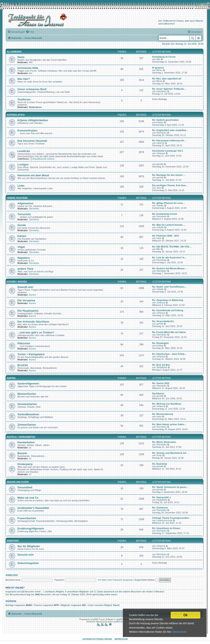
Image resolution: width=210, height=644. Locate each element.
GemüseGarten (27, 404)
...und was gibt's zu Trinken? (36, 332)
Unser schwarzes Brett (32, 89)
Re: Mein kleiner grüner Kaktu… (169, 424)
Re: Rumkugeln (160, 343)
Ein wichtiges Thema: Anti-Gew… (170, 185)
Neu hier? (24, 79)
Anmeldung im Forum (164, 57)
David (116, 605)
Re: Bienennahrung (163, 414)
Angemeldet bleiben (146, 580)
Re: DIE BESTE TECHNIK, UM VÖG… (172, 247)
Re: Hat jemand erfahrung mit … (169, 140)
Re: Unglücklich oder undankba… (170, 130)
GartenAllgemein (28, 383)
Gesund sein (26, 555)
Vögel (21, 247)
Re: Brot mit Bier (161, 365)
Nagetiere (24, 258)
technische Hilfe (28, 68)
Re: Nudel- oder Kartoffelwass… (169, 287)
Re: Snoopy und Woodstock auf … (171, 453)
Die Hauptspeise (28, 311)
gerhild (160, 164)
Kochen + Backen (17, 282)
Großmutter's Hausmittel (33, 508)
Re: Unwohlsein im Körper (166, 528)
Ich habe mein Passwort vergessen (116, 580)
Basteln (22, 453)
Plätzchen (24, 343)
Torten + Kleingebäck (31, 354)
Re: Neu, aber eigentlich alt (167, 79)
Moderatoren (35, 107)
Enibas (160, 122)
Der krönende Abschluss (33, 322)
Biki (31, 62)
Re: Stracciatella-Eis (163, 321)
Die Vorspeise (26, 300)
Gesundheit (25, 487)
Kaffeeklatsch (16, 115)
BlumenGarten (27, 394)
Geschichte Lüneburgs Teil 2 (168, 151)
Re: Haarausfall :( (161, 497)
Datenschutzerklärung (97, 639)
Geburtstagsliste (28, 563)
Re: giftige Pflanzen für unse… (169, 203)
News (21, 57)
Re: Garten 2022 (161, 383)
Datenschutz (180, 632)
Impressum (121, 639)
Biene (159, 70)
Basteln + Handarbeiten (21, 437)
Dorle (159, 455)
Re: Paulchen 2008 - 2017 (166, 236)
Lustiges (23, 164)
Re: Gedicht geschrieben (165, 120)
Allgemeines (14, 52)
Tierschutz (24, 214)
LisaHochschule (164, 520)
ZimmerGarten (27, 425)
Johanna (161, 153)
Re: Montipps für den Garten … (169, 175)
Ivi (30, 448)
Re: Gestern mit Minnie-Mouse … (170, 268)
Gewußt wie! (25, 287)
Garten (11, 378)
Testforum (24, 99)
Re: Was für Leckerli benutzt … (169, 225)
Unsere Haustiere (17, 198)
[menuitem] (30, 32)
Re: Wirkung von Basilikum (167, 404)
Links (21, 186)
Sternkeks (161, 91)
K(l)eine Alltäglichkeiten (33, 120)
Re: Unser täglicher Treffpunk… (169, 89)
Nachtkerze (158, 393)
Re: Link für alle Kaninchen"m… (169, 258)
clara (159, 238)
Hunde (22, 225)
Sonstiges (13, 541)
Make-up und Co (28, 498)
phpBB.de (118, 622)
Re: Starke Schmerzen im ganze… (170, 487)
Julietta (160, 205)
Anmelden (12, 575)
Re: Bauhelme (160, 464)
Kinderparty (25, 464)
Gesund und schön (18, 482)
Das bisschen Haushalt (32, 141)
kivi (31, 73)
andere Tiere (25, 269)
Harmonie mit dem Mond (33, 175)
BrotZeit (23, 365)
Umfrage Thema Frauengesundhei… (172, 518)
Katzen (22, 236)
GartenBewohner (28, 414)
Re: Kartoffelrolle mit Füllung (168, 310)
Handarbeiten (26, 442)
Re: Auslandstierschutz (165, 214)
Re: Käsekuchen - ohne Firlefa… (169, 354)
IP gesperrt (158, 68)
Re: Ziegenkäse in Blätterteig (168, 300)
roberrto (160, 143)
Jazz (159, 188)
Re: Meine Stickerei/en (164, 442)
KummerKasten (27, 131)
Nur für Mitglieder (29, 546)
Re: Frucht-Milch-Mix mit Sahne (169, 332)
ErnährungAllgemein (31, 529)
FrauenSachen (27, 518)
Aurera (32, 295)
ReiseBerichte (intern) (42, 159)
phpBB (94, 619)
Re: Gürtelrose (160, 508)
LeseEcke (24, 151)
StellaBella (162, 367)
